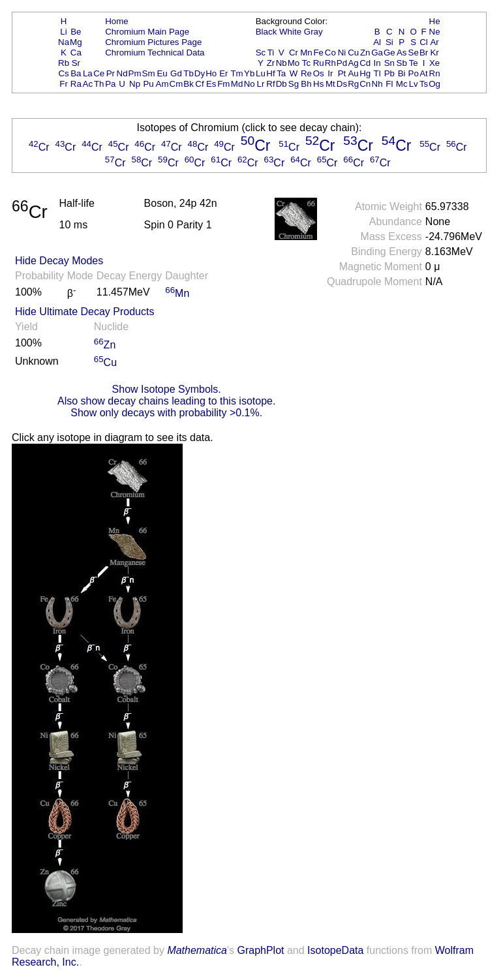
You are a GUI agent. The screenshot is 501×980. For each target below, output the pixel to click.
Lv (414, 84)
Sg (294, 84)
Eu (162, 73)
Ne (435, 32)
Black (266, 32)
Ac (88, 84)
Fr (64, 84)
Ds (342, 84)
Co (330, 53)
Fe (318, 53)
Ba (76, 73)
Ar (434, 42)
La (88, 73)
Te (414, 63)
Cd (365, 63)
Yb (249, 73)
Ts (424, 84)
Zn (365, 53)
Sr (76, 63)
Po (414, 73)
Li (63, 32)
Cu (353, 53)
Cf (199, 84)
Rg (353, 84)
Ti (271, 53)
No (250, 84)
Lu (261, 73)
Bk (189, 84)
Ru (319, 63)
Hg (365, 73)
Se (414, 53)
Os (319, 73)
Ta (281, 73)
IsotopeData (335, 950)
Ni (342, 53)
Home (117, 21)
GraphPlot (260, 950)
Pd (342, 63)
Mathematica (197, 950)
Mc (402, 84)
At (424, 73)
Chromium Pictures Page (153, 42)
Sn (389, 63)
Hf (270, 73)
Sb (402, 63)
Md (237, 84)
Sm (149, 73)
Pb (389, 73)
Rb (64, 63)
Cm (176, 84)
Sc (261, 53)
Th (99, 84)
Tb (189, 73)
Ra (76, 84)
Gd (176, 73)
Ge (389, 53)
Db (281, 84)
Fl (389, 84)
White (290, 32)
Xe (434, 63)
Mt (330, 84)
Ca (76, 53)
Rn (435, 73)
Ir (330, 73)
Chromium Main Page (147, 32)
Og (434, 84)
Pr (111, 73)
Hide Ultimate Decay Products (84, 312)
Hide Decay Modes (59, 261)
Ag (353, 63)
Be (76, 32)
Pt (342, 73)
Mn (306, 53)
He (435, 21)
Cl (424, 42)
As (402, 53)
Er (223, 73)
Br (424, 53)
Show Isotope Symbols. (167, 389)
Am (162, 84)
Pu (148, 84)
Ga (377, 53)
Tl (377, 73)
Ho (211, 73)
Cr (294, 53)
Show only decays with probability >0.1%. (166, 413)
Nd (122, 73)
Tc (306, 63)
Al (377, 42)
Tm (236, 73)
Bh (306, 84)
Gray (313, 32)
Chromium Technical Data (155, 53)
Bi (402, 73)
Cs (63, 73)
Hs (318, 84)
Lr (261, 84)
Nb (281, 63)
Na (64, 42)
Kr (434, 53)
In (377, 63)
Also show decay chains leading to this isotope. (166, 401)
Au (353, 73)
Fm (223, 84)
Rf (270, 84)
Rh (330, 63)
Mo (294, 63)
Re (306, 73)
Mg (76, 42)
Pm (135, 73)
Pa (110, 84)
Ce (99, 73)
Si (389, 42)
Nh (377, 84)
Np (135, 84)
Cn (365, 84)
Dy (200, 73)
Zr (271, 63)
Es (211, 84)
